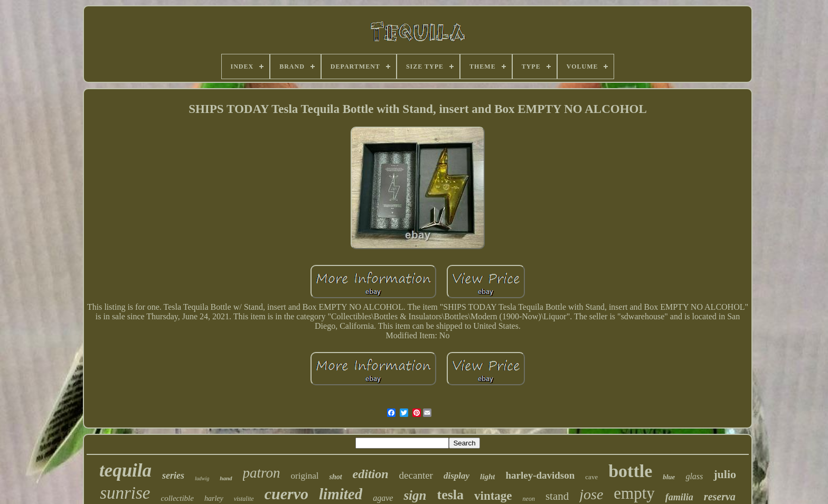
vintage (493, 496)
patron (262, 473)
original (305, 476)
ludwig (202, 478)
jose (591, 494)
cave (591, 477)
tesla (450, 495)
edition (371, 474)
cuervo (286, 494)
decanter (416, 475)
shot (335, 477)
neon (529, 499)
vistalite (244, 499)
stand (557, 496)
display (457, 476)
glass (694, 476)
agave (383, 498)
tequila (125, 470)
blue (669, 477)
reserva (720, 497)
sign (415, 495)
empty (634, 493)
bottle (630, 471)
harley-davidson (540, 475)
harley (214, 498)
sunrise (125, 493)
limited (341, 494)
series (173, 476)
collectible (177, 498)
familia (679, 497)
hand (226, 478)
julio (725, 474)
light (487, 477)
